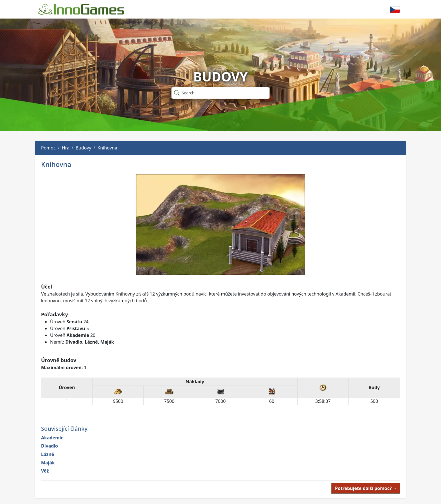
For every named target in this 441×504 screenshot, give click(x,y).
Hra (66, 148)
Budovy (84, 148)
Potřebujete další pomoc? (364, 488)
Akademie (52, 438)
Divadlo (49, 446)
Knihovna (107, 148)
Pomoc (48, 148)
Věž (45, 471)
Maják (48, 463)
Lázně (48, 454)
